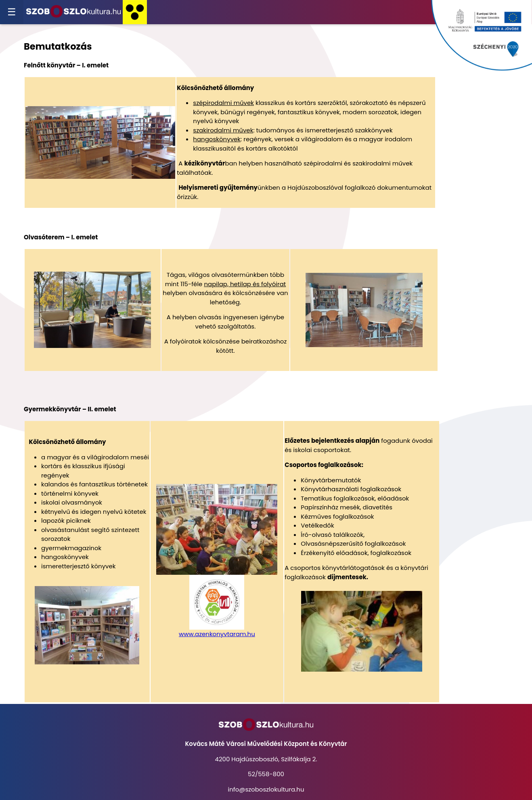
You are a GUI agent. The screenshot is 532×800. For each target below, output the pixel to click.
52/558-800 (266, 774)
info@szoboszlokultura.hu (266, 789)
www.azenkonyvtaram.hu (217, 634)
